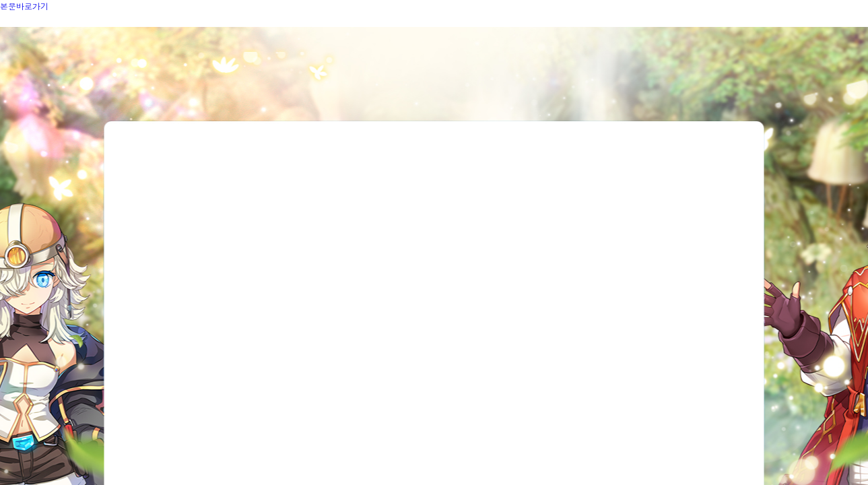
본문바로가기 (24, 6)
